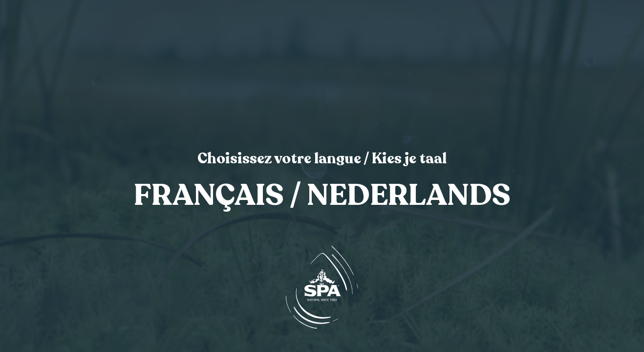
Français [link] (209, 196)
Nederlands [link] (409, 196)
